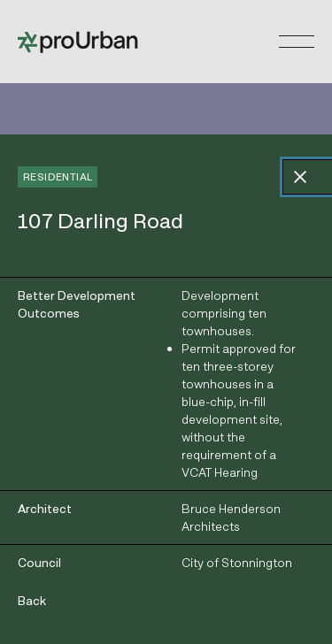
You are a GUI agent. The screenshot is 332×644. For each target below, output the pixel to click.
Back (32, 601)
